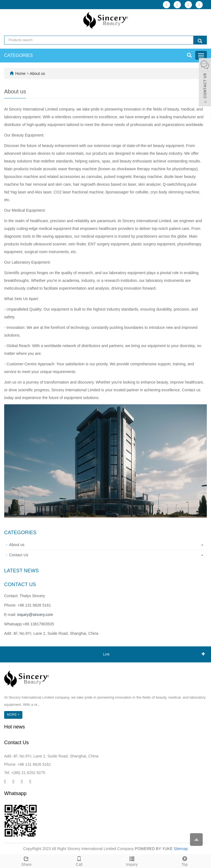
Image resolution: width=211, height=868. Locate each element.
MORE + (13, 715)
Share (26, 861)
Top (185, 861)
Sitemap (181, 849)
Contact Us (19, 555)
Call (79, 861)
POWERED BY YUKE (154, 849)
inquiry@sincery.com (35, 615)
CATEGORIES (19, 55)
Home (20, 74)
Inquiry (132, 861)
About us (37, 74)
